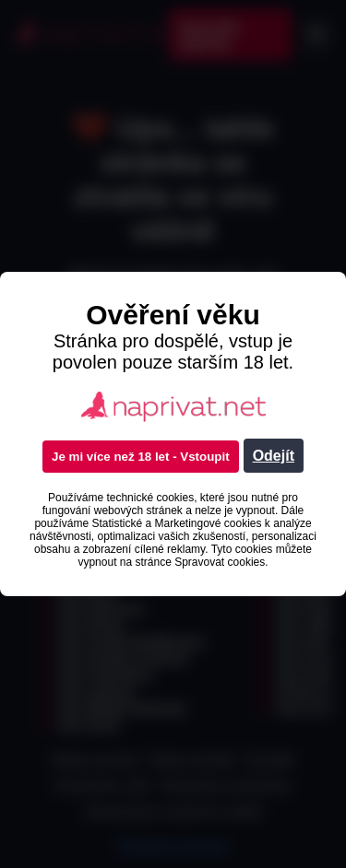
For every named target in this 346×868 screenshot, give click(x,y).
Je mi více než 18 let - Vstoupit (141, 457)
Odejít (274, 456)
